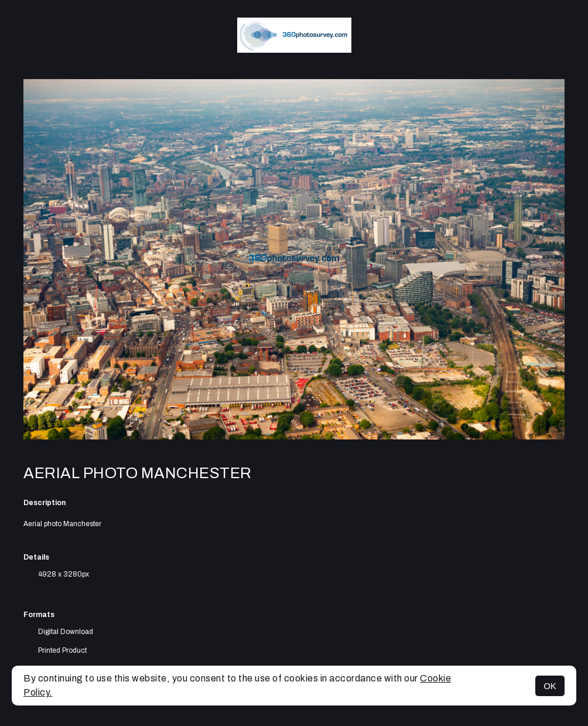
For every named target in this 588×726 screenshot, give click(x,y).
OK (550, 686)
